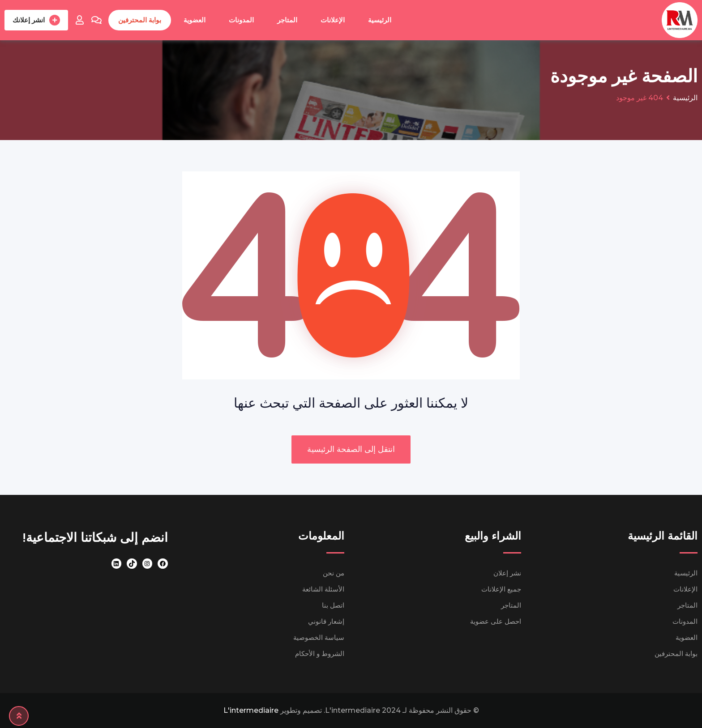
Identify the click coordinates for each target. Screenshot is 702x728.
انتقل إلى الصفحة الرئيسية (351, 449)
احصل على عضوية (496, 621)
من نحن (334, 573)
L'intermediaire (251, 710)
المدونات (241, 20)
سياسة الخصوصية (319, 637)
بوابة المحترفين (140, 20)
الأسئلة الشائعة (323, 589)
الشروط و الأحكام (320, 653)
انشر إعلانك (36, 20)
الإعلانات (333, 20)
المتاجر (287, 20)
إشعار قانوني (326, 621)
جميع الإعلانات (501, 589)
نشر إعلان (507, 573)
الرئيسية (380, 20)
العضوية (195, 20)
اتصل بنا (333, 605)
